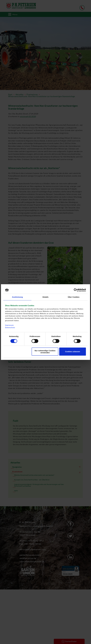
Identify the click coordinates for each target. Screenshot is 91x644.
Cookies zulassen (73, 352)
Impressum (9, 325)
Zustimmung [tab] (17, 297)
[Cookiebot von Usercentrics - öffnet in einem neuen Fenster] (76, 290)
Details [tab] (45, 297)
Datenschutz (10, 327)
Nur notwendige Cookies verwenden (45, 352)
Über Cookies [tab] (74, 297)
